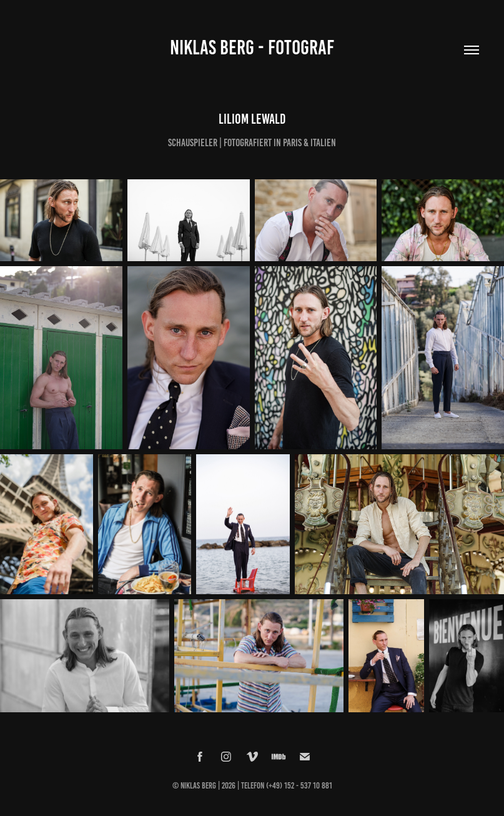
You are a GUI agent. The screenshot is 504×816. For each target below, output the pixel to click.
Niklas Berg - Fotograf (252, 47)
